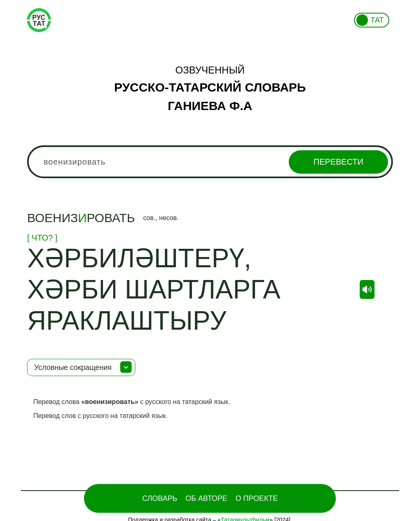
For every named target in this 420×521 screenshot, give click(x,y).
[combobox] (210, 162)
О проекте (257, 498)
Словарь (160, 498)
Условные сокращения (73, 367)
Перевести (338, 162)
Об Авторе (206, 498)
